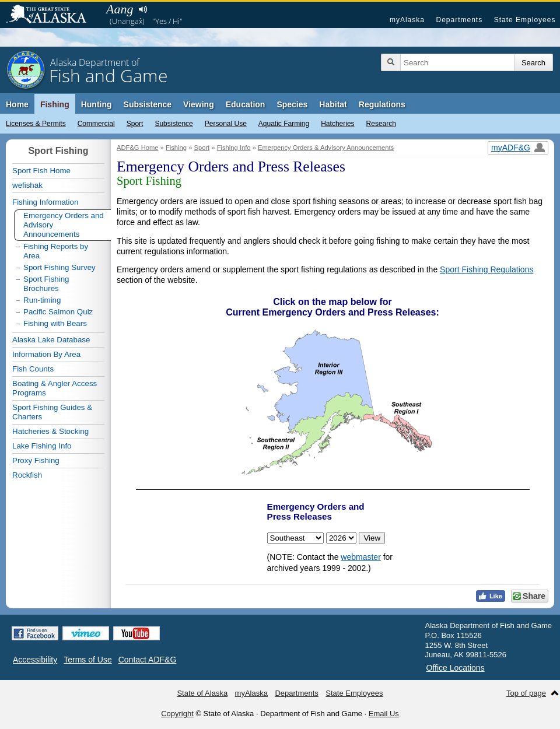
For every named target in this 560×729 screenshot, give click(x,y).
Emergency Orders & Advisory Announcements (326, 148)
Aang (120, 9)
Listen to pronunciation (143, 9)
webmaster (360, 557)
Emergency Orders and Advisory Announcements (64, 225)
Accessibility (35, 660)
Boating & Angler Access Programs (55, 388)
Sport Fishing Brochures (46, 284)
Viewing (199, 104)
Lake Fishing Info (42, 446)
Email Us (384, 714)
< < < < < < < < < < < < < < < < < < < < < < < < (341, 538)
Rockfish (27, 475)
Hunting (97, 104)
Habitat (333, 104)
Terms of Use (87, 660)
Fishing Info (234, 148)
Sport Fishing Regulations (487, 269)
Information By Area (46, 354)
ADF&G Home (138, 148)
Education (246, 104)
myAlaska (407, 20)
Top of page (526, 693)
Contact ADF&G (148, 660)
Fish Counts (33, 369)
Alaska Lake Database (51, 340)
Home (17, 104)
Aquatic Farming (284, 124)
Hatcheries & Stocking (50, 431)
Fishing (55, 104)
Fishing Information (45, 202)
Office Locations (456, 668)
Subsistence (174, 124)
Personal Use (226, 124)
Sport (135, 124)
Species (292, 104)
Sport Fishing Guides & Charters (52, 412)
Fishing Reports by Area (56, 251)
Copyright (177, 714)
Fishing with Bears (55, 323)
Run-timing (42, 300)
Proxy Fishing (36, 460)
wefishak (27, 185)
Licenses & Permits (36, 124)
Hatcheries (337, 124)
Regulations (382, 104)
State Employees (525, 20)
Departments (459, 20)
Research (381, 124)
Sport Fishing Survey (60, 267)
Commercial (96, 124)
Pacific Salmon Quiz (58, 312)
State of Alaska (52, 15)
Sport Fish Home (41, 171)
